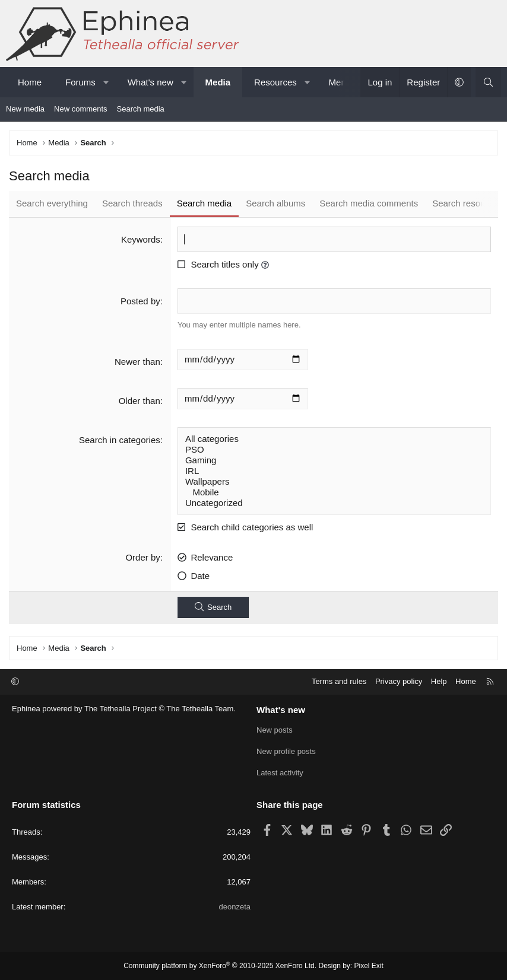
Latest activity (280, 773)
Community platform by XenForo (220, 966)
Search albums (275, 203)
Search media (141, 109)
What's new (150, 82)
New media (25, 109)
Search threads (132, 203)
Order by (142, 557)
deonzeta (235, 907)
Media (218, 82)
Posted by (140, 301)
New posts (275, 730)
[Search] (488, 82)
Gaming (334, 460)
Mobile (334, 492)
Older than (140, 401)
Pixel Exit (369, 966)
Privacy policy (399, 681)
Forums (80, 82)
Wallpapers (334, 482)
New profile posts (286, 751)
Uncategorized (334, 503)
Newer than (137, 362)
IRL (334, 471)
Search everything (52, 203)
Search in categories (120, 440)
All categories (334, 439)
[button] (106, 82)
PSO (334, 450)
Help (439, 681)
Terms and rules (339, 681)
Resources (275, 82)
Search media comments (369, 203)
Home (30, 82)
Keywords (141, 239)
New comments (81, 109)
